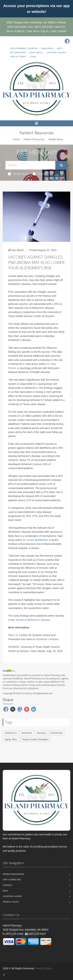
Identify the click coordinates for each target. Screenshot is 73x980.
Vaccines (41, 733)
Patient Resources (34, 139)
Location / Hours (56, 53)
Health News (18, 174)
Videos (40, 174)
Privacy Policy (11, 902)
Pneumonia (57, 733)
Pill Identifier (18, 53)
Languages (47, 48)
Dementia (27, 733)
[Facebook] (67, 41)
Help (59, 48)
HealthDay (27, 693)
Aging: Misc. (11, 739)
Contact (7, 885)
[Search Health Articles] (30, 165)
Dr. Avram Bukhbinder (35, 540)
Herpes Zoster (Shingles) (35, 739)
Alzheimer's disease (47, 639)
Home (16, 139)
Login (33, 57)
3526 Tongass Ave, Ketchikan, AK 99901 (31, 22)
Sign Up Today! (18, 57)
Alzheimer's (11, 733)
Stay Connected (12, 880)
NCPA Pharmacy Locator (24, 48)
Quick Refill (36, 53)
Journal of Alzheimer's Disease (33, 620)
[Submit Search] (61, 165)
